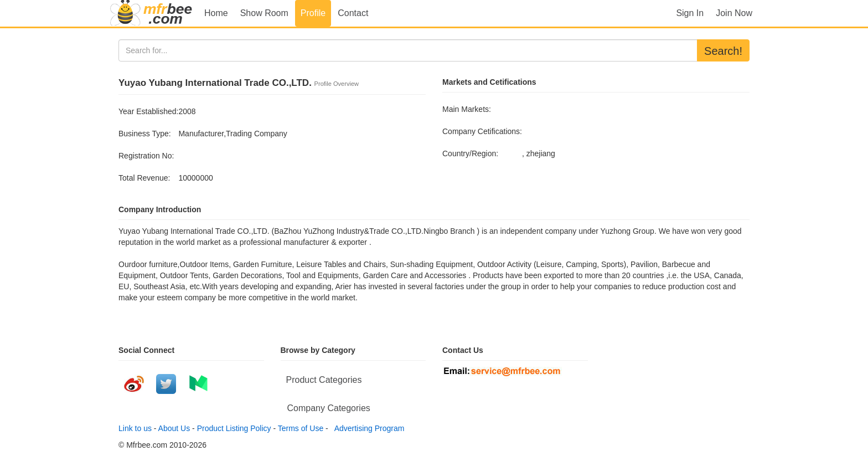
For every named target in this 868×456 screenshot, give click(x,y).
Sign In (690, 13)
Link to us (135, 428)
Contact (353, 13)
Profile (313, 13)
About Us (174, 428)
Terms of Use (301, 428)
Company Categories (329, 408)
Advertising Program (368, 428)
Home (216, 13)
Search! (723, 51)
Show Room (264, 13)
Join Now (734, 13)
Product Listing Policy (234, 428)
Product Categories (324, 380)
